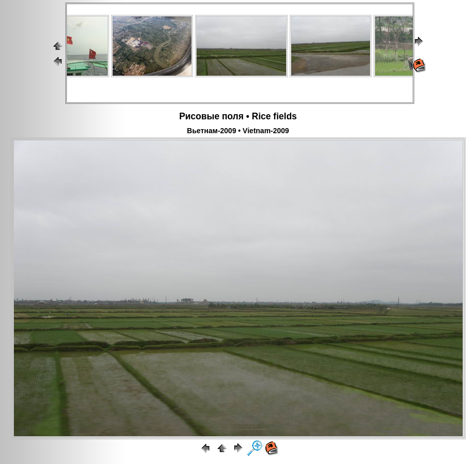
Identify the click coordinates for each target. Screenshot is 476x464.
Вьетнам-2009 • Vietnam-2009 (238, 131)
